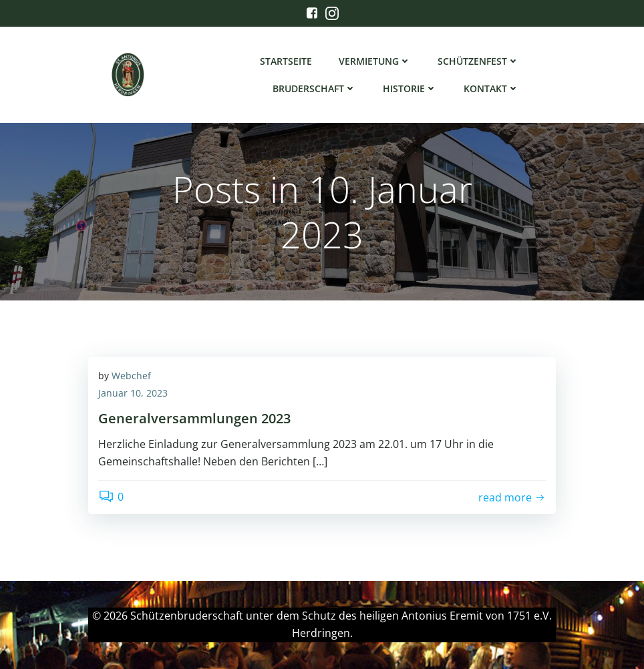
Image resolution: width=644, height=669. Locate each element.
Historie (410, 88)
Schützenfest (478, 61)
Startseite (286, 61)
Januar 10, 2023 (133, 393)
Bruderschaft (314, 88)
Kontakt (491, 88)
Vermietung (375, 61)
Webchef (131, 376)
